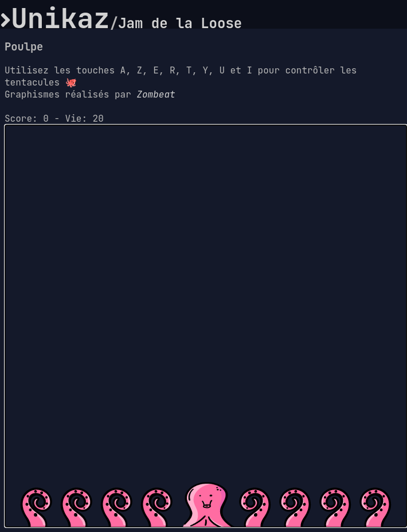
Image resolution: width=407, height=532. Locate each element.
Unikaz (60, 18)
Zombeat (156, 94)
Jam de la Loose (180, 23)
